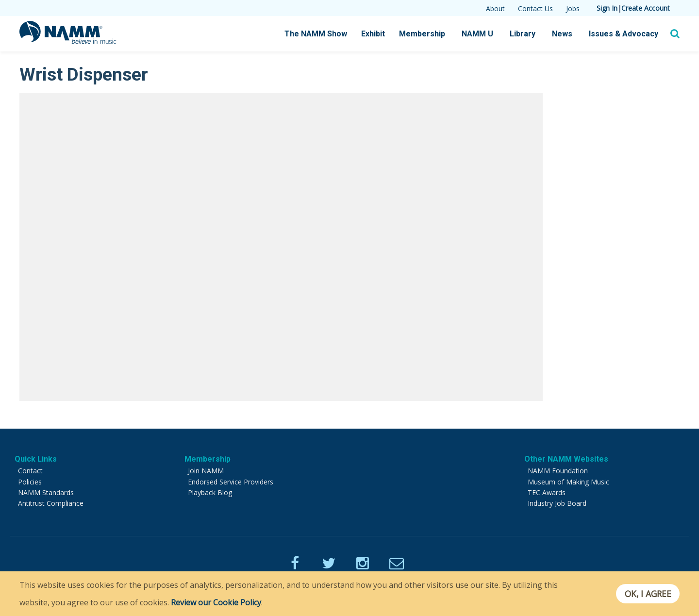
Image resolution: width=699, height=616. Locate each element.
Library (523, 34)
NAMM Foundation (558, 471)
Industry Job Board (557, 503)
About (495, 8)
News (562, 34)
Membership (422, 34)
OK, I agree (647, 594)
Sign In (607, 8)
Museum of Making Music (568, 482)
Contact (30, 471)
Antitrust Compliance (51, 503)
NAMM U (477, 34)
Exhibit (373, 34)
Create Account (646, 8)
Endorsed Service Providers (231, 482)
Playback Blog (210, 492)
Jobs (573, 8)
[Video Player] (281, 247)
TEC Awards (547, 492)
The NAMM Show (316, 34)
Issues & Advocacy (624, 34)
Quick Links (36, 459)
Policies (30, 482)
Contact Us (535, 8)
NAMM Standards (46, 492)
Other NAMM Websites (566, 459)
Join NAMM (206, 471)
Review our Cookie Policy (216, 602)
